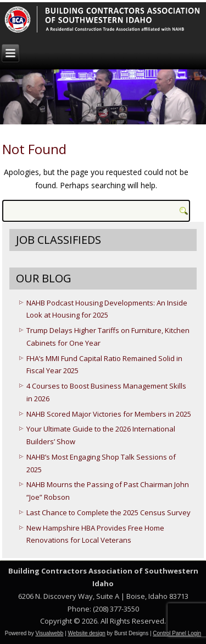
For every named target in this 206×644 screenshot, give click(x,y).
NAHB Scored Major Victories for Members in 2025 (109, 414)
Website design (87, 633)
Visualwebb (49, 633)
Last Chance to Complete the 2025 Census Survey (108, 512)
